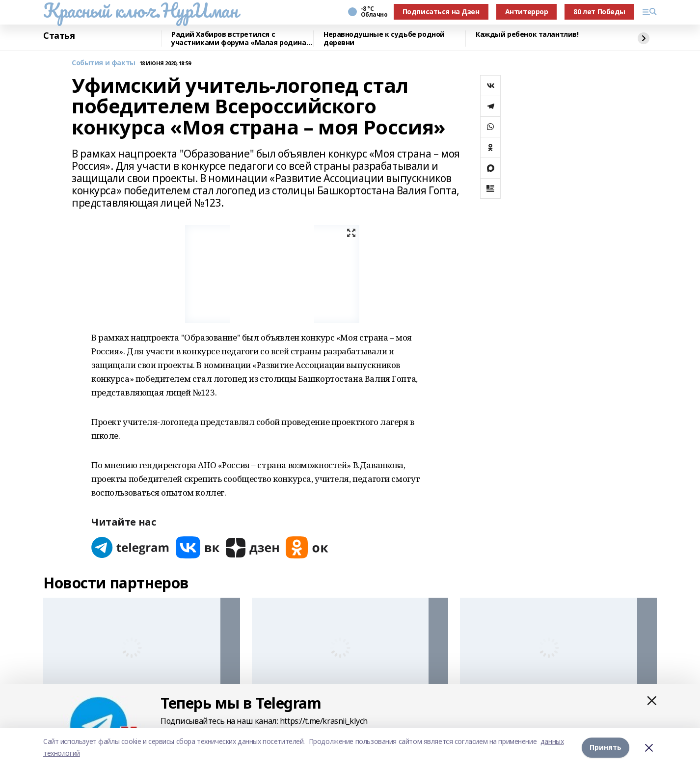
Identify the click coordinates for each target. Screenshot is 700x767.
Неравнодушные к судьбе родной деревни (384, 39)
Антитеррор (527, 12)
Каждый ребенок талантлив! (527, 35)
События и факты (104, 63)
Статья (59, 36)
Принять (606, 747)
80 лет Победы (599, 12)
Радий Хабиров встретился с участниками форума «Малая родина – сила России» (242, 39)
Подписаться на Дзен (441, 12)
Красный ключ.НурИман (141, 10)
